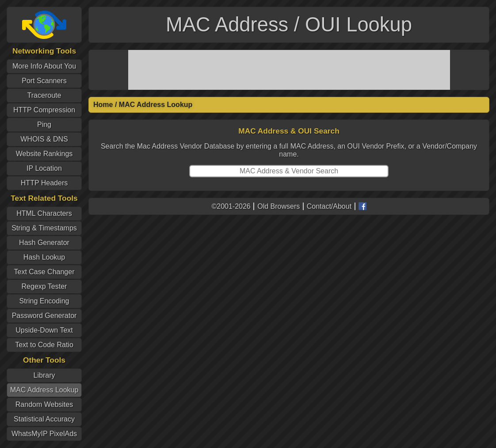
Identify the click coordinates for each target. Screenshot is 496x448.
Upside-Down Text (44, 330)
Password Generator (44, 316)
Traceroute (44, 95)
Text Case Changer (44, 272)
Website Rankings (44, 154)
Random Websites (44, 404)
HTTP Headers (44, 183)
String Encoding (44, 301)
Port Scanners (44, 81)
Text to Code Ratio (44, 345)
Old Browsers (279, 206)
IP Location (44, 168)
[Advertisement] (289, 70)
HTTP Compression (44, 110)
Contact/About (329, 206)
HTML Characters (44, 213)
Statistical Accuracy (44, 419)
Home (103, 105)
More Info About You (44, 66)
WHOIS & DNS (44, 139)
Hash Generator (44, 243)
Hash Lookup (44, 257)
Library (44, 375)
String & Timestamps (44, 228)
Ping (44, 124)
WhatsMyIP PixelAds (44, 434)
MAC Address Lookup (44, 390)
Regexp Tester (44, 286)
